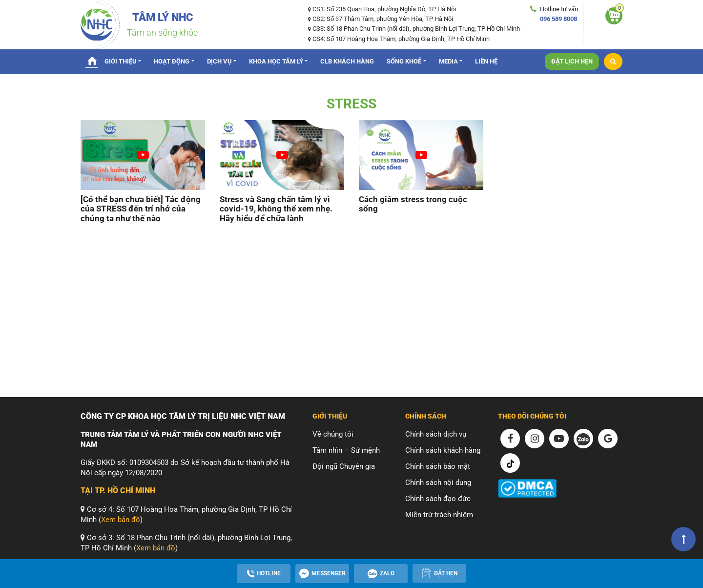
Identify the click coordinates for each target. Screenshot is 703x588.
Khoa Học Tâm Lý (276, 61)
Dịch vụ (219, 61)
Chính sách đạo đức (438, 499)
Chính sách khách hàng (443, 450)
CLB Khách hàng (347, 61)
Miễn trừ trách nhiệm (439, 515)
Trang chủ (92, 61)
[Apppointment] (439, 573)
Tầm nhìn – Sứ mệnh (346, 450)
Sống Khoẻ (404, 61)
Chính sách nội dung (438, 483)
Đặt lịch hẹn (572, 61)
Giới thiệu (121, 61)
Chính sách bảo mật (438, 466)
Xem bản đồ (121, 520)
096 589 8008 (558, 19)
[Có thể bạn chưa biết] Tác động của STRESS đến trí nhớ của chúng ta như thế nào (141, 209)
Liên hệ (486, 61)
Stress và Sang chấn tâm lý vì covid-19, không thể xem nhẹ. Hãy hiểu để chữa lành (276, 209)
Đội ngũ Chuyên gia (344, 466)
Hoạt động (172, 61)
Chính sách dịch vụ (436, 434)
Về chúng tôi (333, 434)
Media (448, 61)
